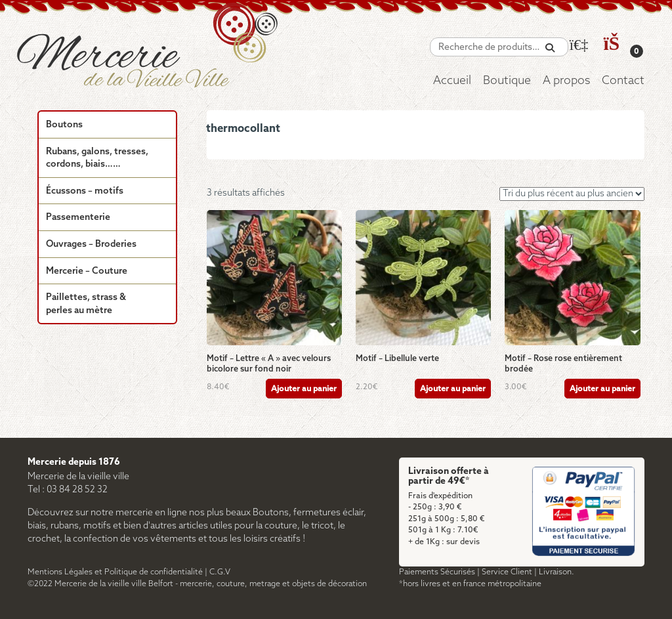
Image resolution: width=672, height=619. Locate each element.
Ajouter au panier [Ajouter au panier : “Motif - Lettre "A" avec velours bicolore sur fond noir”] (304, 389)
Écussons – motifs (85, 191)
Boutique (507, 81)
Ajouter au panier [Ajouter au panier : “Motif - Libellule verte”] (453, 389)
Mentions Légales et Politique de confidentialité (115, 572)
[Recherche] (550, 48)
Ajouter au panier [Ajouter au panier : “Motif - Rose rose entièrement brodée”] (602, 389)
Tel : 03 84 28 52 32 (68, 490)
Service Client (507, 572)
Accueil (452, 81)
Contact (623, 81)
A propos (566, 81)
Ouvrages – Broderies (91, 245)
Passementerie (78, 218)
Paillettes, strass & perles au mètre (86, 304)
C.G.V (220, 572)
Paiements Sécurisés (437, 572)
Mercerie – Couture (87, 271)
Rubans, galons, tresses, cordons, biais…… (97, 159)
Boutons (64, 125)
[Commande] (572, 194)
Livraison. (556, 572)
